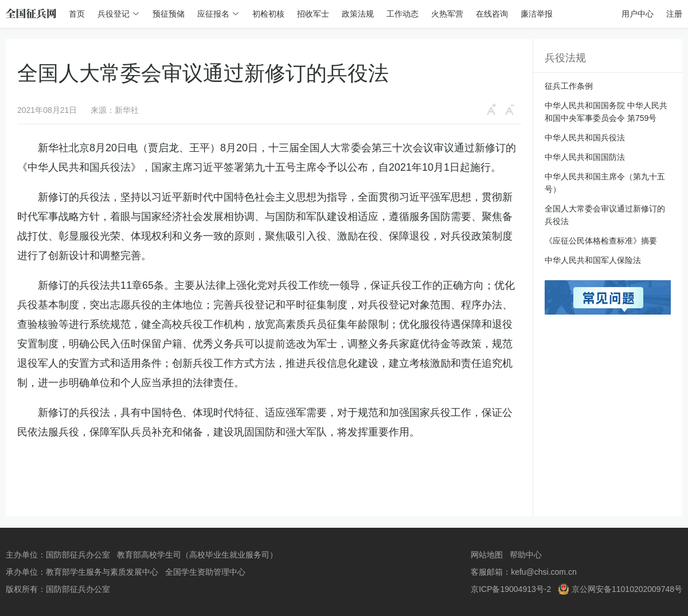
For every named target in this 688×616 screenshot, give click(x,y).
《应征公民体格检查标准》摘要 (601, 241)
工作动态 (402, 14)
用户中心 (638, 14)
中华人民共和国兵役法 (585, 138)
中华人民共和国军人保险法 (593, 260)
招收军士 (313, 14)
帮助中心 (526, 555)
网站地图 (487, 555)
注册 (674, 14)
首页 (77, 14)
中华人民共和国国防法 (585, 157)
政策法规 (358, 14)
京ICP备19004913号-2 (511, 589)
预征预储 (169, 14)
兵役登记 (114, 14)
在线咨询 (492, 14)
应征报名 (213, 14)
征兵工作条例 (569, 86)
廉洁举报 (537, 14)
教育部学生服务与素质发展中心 (102, 572)
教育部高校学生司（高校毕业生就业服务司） (197, 555)
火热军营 (447, 14)
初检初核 (268, 14)
